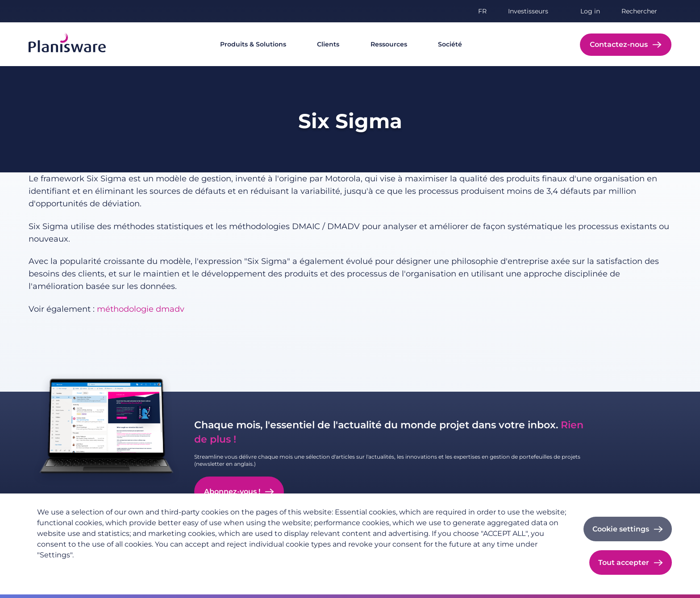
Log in (590, 11)
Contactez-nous (619, 44)
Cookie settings (621, 529)
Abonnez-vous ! (232, 491)
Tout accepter (624, 562)
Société (450, 44)
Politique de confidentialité (79, 569)
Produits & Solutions (253, 44)
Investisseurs (528, 11)
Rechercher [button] (639, 11)
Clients (328, 44)
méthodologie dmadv (141, 309)
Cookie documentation (199, 569)
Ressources (389, 44)
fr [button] (482, 11)
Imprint (142, 569)
